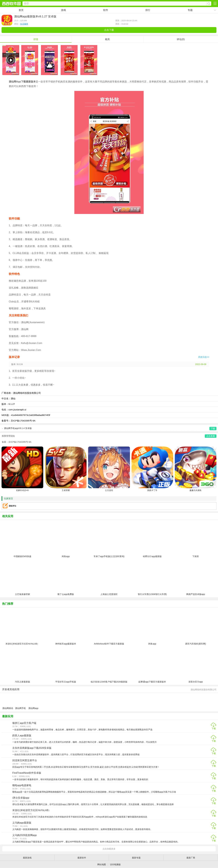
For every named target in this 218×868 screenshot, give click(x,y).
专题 (190, 10)
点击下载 (109, 30)
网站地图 (102, 864)
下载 (214, 728)
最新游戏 (27, 858)
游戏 (63, 10)
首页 (21, 10)
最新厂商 (191, 858)
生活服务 (24, 24)
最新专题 (136, 858)
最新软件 (82, 858)
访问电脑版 (115, 864)
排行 (148, 10)
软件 (106, 10)
